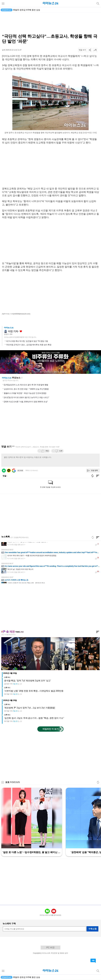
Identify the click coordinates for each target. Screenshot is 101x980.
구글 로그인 (14, 471)
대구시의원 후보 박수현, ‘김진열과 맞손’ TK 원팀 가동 (27, 341)
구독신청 (92, 929)
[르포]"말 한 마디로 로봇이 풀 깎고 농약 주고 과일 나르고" (26, 397)
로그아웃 (20, 470)
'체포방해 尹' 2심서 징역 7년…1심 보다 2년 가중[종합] (30, 708)
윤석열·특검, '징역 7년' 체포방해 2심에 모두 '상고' (27, 681)
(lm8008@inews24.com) (22, 314)
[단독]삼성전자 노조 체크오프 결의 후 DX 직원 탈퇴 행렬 (26, 385)
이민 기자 (13, 331)
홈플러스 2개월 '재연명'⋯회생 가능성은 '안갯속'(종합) (25, 393)
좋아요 (21, 331)
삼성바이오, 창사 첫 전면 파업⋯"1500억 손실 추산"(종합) (26, 389)
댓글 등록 (94, 470)
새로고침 (22, 378)
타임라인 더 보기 (51, 729)
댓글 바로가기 (93, 961)
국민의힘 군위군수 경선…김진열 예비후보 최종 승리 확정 (29, 345)
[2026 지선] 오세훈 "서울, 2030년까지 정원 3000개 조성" (26, 402)
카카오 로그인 (9, 471)
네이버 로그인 (4, 471)
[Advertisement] (50, 23)
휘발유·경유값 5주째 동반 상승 (27, 10)
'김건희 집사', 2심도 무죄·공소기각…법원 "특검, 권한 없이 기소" (34, 718)
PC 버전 (50, 948)
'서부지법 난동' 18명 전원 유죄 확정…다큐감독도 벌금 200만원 (34, 691)
